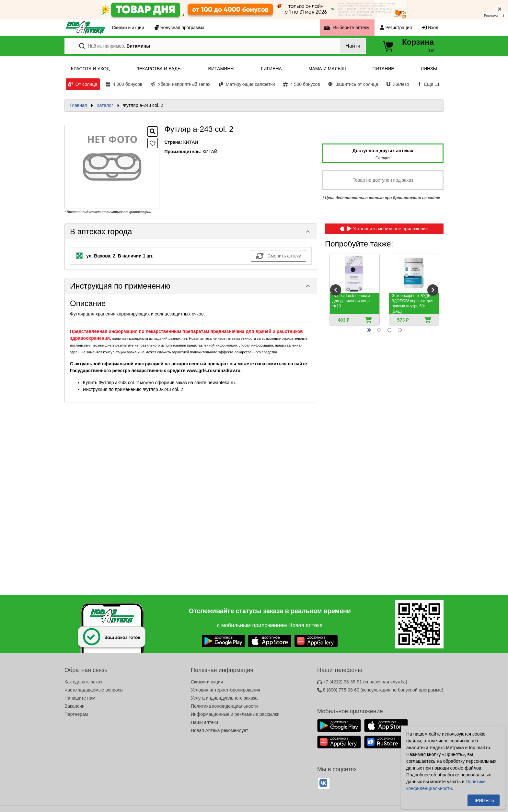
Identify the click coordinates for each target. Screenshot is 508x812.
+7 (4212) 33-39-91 (362, 682)
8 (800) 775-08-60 (380, 690)
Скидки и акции (207, 682)
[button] (191, 232)
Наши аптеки (204, 722)
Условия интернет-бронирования (225, 690)
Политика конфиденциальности (224, 706)
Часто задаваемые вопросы (94, 690)
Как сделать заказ (83, 682)
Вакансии (75, 706)
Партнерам (76, 714)
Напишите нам (80, 698)
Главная (78, 105)
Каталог (105, 105)
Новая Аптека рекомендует (219, 730)
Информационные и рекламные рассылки (235, 714)
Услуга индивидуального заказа (224, 698)
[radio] (369, 330)
